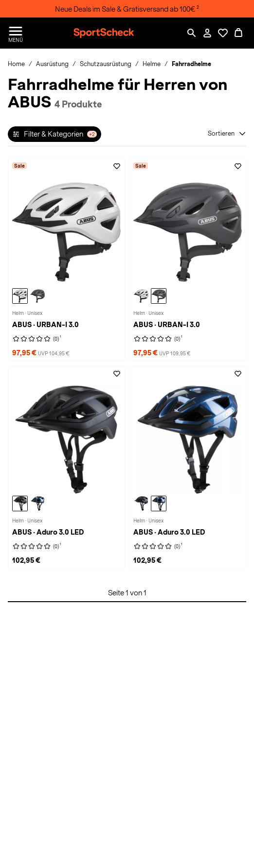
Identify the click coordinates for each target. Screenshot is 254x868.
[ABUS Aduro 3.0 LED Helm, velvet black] (20, 503)
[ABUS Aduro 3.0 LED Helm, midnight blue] (37, 503)
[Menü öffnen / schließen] (16, 33)
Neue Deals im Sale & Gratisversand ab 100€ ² (127, 9)
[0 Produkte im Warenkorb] (238, 33)
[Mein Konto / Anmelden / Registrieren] (207, 33)
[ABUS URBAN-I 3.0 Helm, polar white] (20, 296)
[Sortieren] (227, 134)
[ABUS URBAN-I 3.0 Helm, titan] (37, 296)
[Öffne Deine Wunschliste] (223, 33)
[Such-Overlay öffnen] (192, 33)
